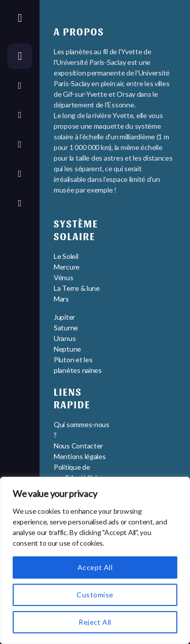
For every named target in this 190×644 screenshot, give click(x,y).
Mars (61, 299)
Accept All (95, 567)
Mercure (67, 267)
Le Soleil (66, 256)
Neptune (67, 349)
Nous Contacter (78, 446)
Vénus (64, 277)
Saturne (66, 328)
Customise (95, 595)
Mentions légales (80, 456)
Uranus (65, 338)
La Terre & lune (77, 288)
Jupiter (64, 317)
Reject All (95, 622)
